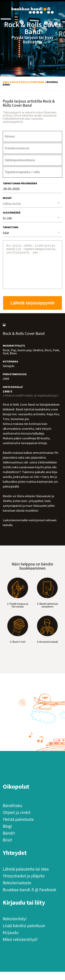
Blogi (7, 834)
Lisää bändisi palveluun (24, 934)
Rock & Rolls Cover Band (28, 82)
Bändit (9, 841)
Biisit (7, 848)
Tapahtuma (10, 227)
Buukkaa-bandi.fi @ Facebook (29, 898)
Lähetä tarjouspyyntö (32, 311)
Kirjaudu (11, 941)
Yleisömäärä (12, 213)
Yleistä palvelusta (18, 828)
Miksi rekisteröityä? (20, 948)
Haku (6, 82)
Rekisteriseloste (17, 891)
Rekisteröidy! (15, 927)
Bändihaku (13, 814)
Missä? (7, 198)
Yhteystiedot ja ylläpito (24, 884)
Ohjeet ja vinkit (17, 821)
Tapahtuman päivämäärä (20, 183)
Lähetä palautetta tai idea (26, 877)
